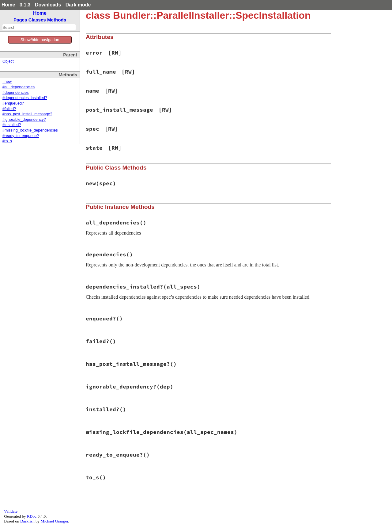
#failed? (9, 109)
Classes (37, 20)
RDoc (32, 516)
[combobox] (39, 27)
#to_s (7, 141)
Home (8, 5)
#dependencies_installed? (25, 98)
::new (7, 82)
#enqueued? (13, 103)
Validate (11, 511)
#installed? (12, 125)
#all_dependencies (19, 87)
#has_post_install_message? (27, 114)
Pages (20, 20)
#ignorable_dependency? (24, 120)
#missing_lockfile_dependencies (30, 130)
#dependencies (15, 93)
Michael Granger (55, 521)
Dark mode (78, 5)
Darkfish (27, 521)
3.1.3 (25, 5)
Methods (57, 20)
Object (8, 61)
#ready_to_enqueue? (21, 136)
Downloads (48, 5)
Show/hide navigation (40, 40)
